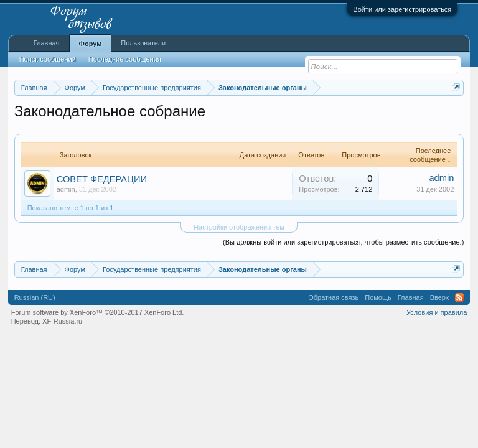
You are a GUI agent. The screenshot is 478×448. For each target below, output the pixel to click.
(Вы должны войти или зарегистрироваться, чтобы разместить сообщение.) (343, 242)
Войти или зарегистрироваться (402, 9)
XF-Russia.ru (62, 321)
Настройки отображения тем (239, 227)
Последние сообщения (125, 59)
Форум (91, 44)
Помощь (378, 297)
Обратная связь (333, 297)
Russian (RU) (35, 297)
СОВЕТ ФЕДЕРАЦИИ (102, 179)
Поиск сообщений (48, 59)
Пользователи (143, 43)
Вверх (440, 297)
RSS (459, 297)
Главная (47, 43)
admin (66, 189)
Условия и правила (437, 312)
